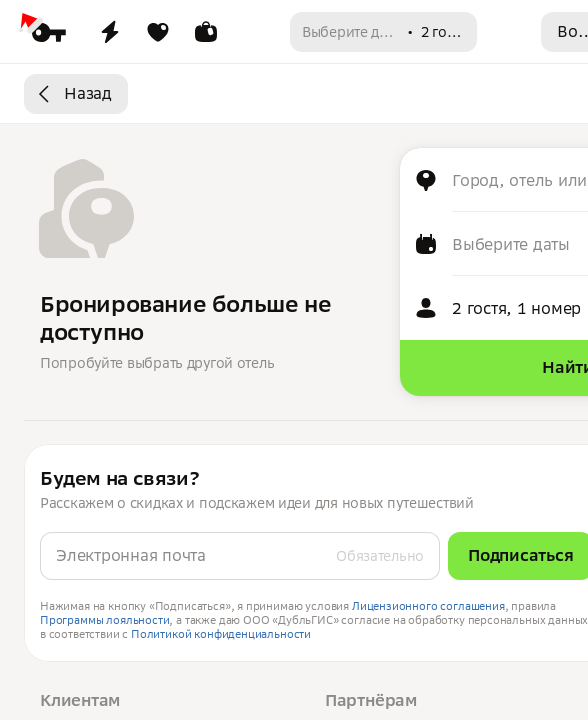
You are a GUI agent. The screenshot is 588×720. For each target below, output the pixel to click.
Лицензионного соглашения (428, 606)
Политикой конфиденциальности (221, 634)
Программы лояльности (104, 620)
